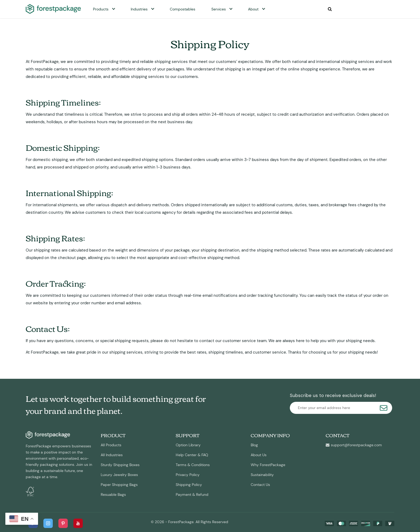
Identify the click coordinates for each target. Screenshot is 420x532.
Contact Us (260, 485)
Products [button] (101, 9)
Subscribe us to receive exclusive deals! (333, 395)
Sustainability (262, 475)
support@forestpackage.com (354, 445)
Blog (254, 445)
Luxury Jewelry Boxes (119, 475)
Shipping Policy (189, 485)
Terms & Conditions (193, 465)
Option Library (188, 445)
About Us (259, 455)
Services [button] (219, 9)
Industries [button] (139, 9)
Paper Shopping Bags (119, 485)
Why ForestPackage (268, 465)
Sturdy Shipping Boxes (120, 465)
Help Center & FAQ (192, 455)
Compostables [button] (183, 9)
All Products (111, 445)
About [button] (253, 9)
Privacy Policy (188, 475)
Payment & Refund (192, 494)
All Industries (112, 455)
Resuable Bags (113, 494)
